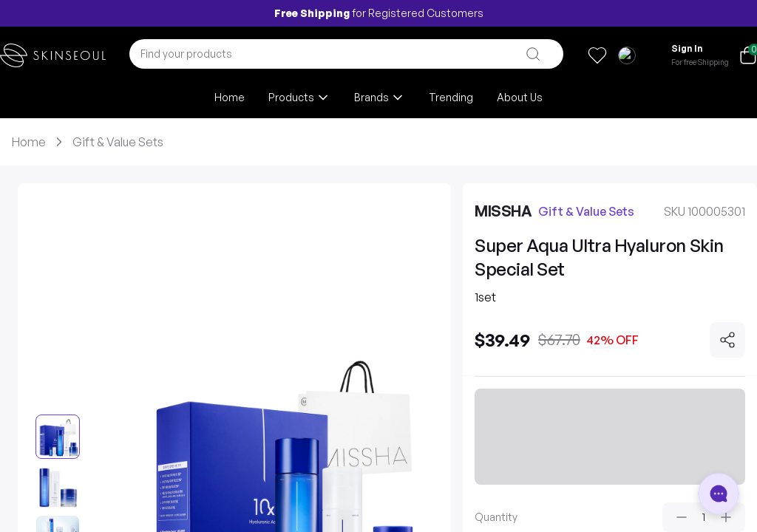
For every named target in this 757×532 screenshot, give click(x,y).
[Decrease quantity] (682, 517)
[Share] (727, 340)
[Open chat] (719, 494)
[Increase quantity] (726, 517)
